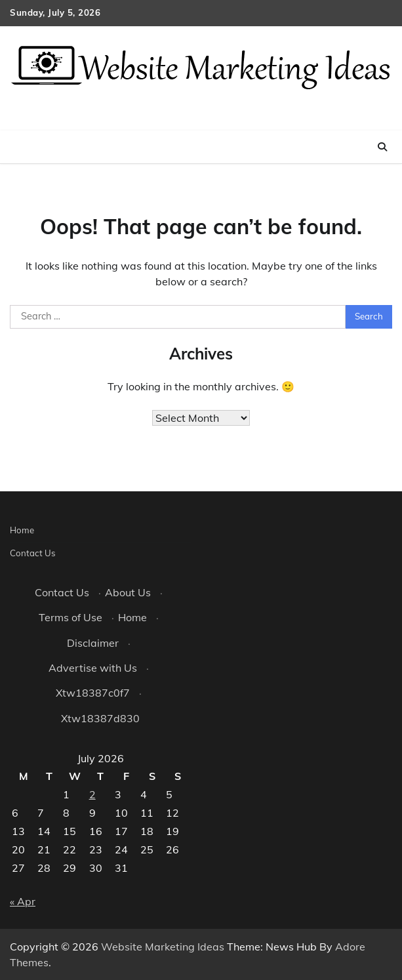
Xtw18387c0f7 (93, 693)
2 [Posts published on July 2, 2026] (92, 794)
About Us (128, 592)
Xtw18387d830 (100, 718)
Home (22, 530)
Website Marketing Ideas (163, 947)
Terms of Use (70, 617)
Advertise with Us (93, 668)
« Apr (23, 901)
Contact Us (33, 553)
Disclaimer (93, 643)
